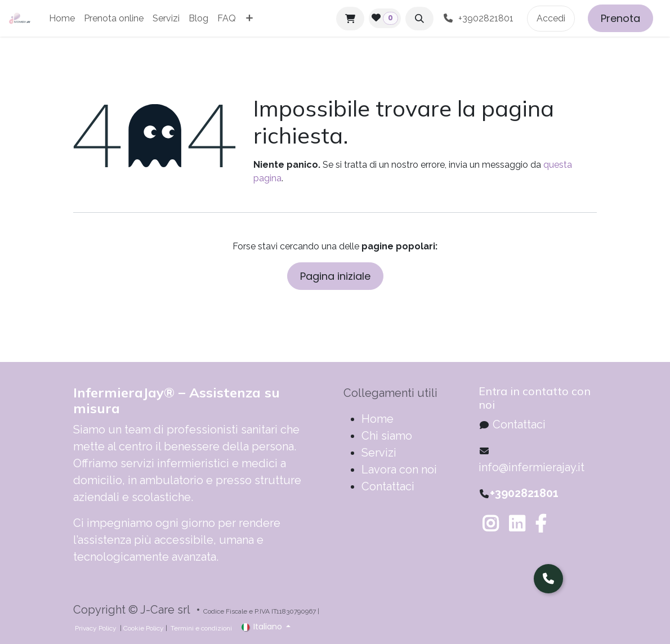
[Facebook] (541, 524)
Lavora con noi (399, 469)
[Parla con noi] (548, 579)
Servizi (379, 453)
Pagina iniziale (335, 276)
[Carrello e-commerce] (350, 19)
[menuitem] (62, 19)
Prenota (620, 18)
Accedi (551, 18)
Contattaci (388, 486)
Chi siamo (387, 436)
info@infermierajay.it (531, 467)
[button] (419, 19)
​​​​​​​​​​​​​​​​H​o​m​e (378, 419)
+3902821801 (480, 18)
